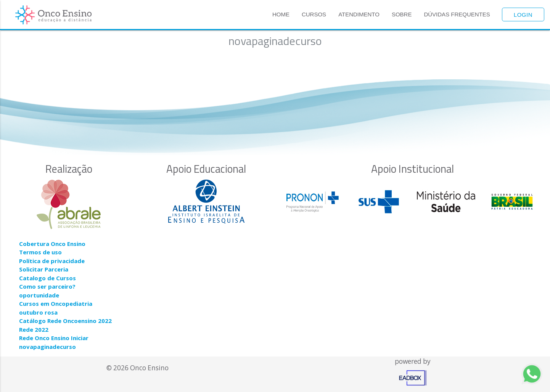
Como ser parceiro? (47, 286)
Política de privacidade (52, 261)
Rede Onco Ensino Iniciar (54, 338)
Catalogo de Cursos (47, 278)
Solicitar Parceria (44, 269)
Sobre (402, 14)
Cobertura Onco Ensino (52, 244)
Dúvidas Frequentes (457, 14)
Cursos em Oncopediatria (56, 304)
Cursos (314, 14)
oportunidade (39, 295)
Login (523, 15)
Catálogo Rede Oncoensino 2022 (65, 321)
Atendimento (359, 14)
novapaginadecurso (47, 347)
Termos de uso (40, 252)
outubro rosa (38, 312)
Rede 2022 (34, 329)
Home (281, 14)
